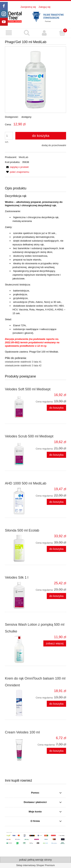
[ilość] (9, 136)
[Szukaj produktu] (27, 33)
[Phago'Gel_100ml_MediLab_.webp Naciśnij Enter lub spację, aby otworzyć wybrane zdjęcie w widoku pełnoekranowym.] (35, 79)
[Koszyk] (62, 33)
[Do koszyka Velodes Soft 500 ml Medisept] (56, 408)
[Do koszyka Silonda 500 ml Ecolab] (56, 549)
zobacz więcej (55, 643)
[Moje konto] (44, 33)
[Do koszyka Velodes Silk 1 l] (56, 596)
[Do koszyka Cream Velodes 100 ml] (56, 751)
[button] (9, 33)
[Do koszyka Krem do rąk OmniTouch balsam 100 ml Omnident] (56, 704)
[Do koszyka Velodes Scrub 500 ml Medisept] (56, 455)
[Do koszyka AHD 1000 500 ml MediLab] (56, 502)
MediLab (23, 157)
